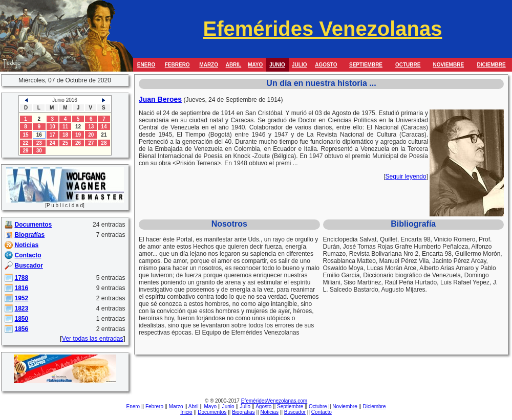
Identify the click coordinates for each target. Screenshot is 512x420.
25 (65, 143)
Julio (245, 406)
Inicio (186, 412)
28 (104, 143)
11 (65, 127)
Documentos (212, 412)
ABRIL (234, 65)
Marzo (176, 406)
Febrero (154, 406)
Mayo (210, 406)
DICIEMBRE (492, 65)
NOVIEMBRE (448, 65)
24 (52, 143)
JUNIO (277, 65)
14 (104, 127)
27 (91, 143)
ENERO (146, 65)
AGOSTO (326, 65)
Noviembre (345, 406)
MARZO (209, 65)
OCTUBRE (408, 65)
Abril (194, 406)
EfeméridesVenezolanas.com (274, 401)
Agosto (263, 406)
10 (52, 127)
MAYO (255, 65)
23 (39, 143)
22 (26, 143)
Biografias (243, 412)
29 (26, 151)
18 (65, 135)
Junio (228, 406)
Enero (133, 406)
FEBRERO (177, 65)
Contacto (322, 412)
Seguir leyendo (406, 176)
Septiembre (290, 406)
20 (91, 135)
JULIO (299, 65)
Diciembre (374, 406)
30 (39, 151)
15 (26, 135)
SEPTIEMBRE (366, 65)
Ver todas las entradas (92, 339)
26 (78, 143)
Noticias (269, 412)
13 (91, 127)
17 (52, 135)
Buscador (295, 412)
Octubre (318, 406)
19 (78, 135)
